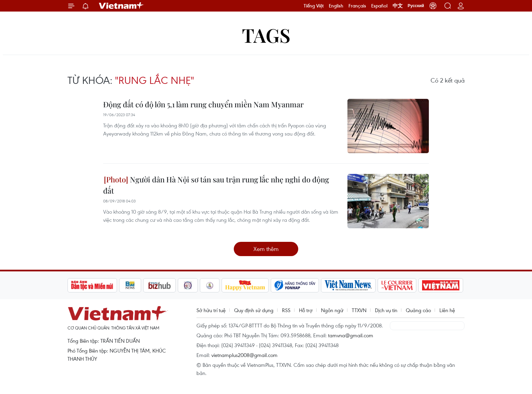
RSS (286, 310)
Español (379, 6)
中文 (398, 6)
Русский (416, 6)
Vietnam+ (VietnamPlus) (121, 6)
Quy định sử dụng (254, 310)
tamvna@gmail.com (351, 335)
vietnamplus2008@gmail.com (244, 355)
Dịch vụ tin (386, 310)
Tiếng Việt (314, 6)
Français (357, 6)
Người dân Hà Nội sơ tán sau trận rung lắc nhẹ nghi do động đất (216, 185)
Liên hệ (447, 310)
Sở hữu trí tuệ (211, 310)
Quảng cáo (418, 310)
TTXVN (359, 310)
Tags (266, 35)
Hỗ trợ (306, 310)
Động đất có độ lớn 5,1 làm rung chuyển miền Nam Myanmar (203, 104)
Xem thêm (266, 249)
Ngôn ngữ (332, 310)
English (336, 6)
